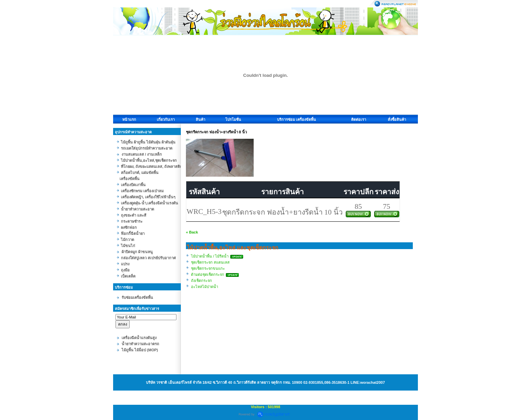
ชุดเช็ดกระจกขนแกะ (208, 268)
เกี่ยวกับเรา (166, 119)
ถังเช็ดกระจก (201, 281)
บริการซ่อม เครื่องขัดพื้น (296, 119)
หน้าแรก (129, 119)
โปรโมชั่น (233, 119)
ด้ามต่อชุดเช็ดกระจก (208, 274)
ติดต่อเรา (359, 119)
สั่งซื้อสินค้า (397, 119)
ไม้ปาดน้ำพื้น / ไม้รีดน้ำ (210, 256)
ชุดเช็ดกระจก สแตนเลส (210, 262)
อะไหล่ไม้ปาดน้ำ (205, 287)
